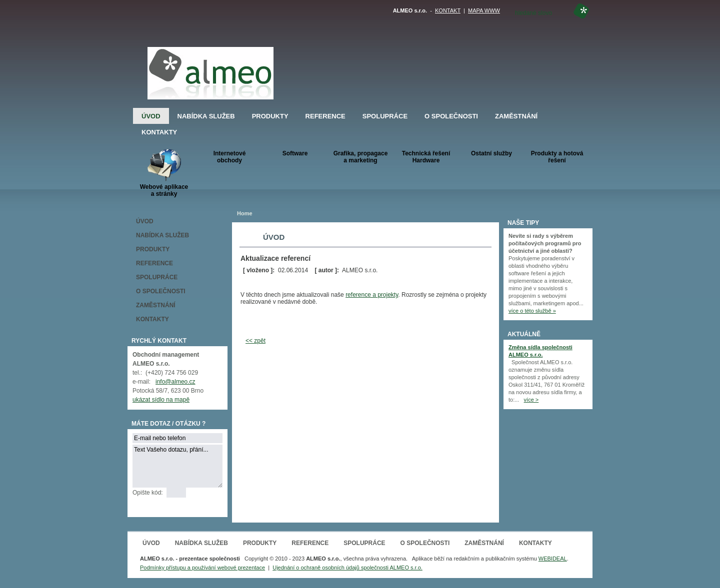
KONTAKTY (159, 132)
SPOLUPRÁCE (385, 116)
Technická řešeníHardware (426, 157)
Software (295, 153)
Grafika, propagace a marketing (361, 157)
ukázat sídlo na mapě (161, 400)
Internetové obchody (230, 157)
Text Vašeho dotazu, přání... (177, 466)
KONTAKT (448, 10)
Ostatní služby (491, 153)
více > (531, 400)
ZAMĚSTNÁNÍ (516, 116)
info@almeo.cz (175, 382)
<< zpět (255, 341)
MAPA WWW (484, 10)
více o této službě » (532, 311)
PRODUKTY (270, 116)
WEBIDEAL (553, 559)
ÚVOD (151, 116)
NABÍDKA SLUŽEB (206, 116)
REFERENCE (325, 116)
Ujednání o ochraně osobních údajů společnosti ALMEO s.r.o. (347, 568)
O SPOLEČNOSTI (451, 116)
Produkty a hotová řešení (557, 157)
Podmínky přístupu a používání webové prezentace (202, 568)
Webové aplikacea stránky (164, 173)
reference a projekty (372, 295)
